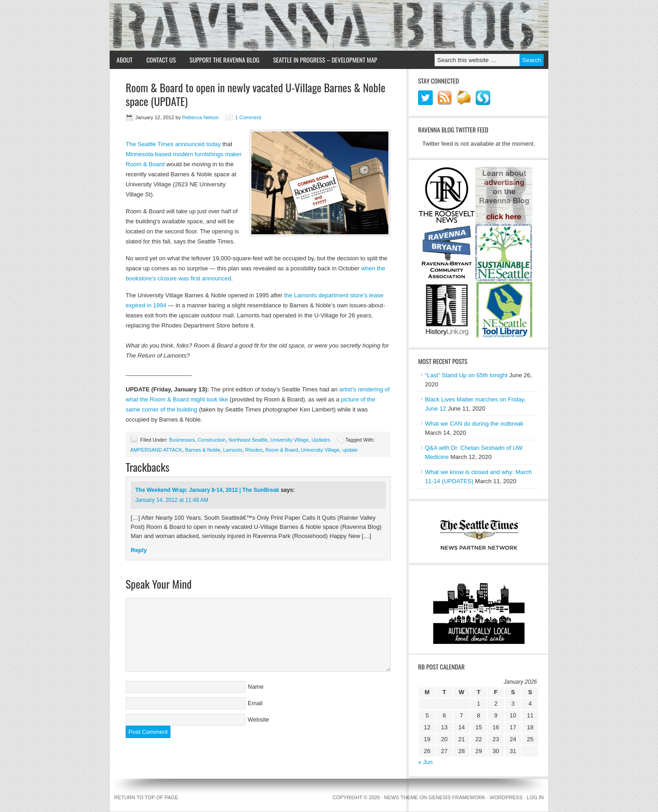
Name (256, 687)
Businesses (182, 440)
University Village (289, 440)
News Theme (401, 797)
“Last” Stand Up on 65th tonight (466, 375)
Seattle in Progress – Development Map (325, 60)
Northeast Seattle (248, 440)
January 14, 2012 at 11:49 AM (172, 500)
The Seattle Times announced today (173, 144)
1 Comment (248, 117)
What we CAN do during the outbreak (474, 424)
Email (255, 703)
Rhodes (254, 450)
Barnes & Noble (203, 450)
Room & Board (282, 450)
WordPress (506, 797)
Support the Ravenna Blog (225, 60)
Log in (535, 797)
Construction (212, 440)
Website (258, 720)
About (125, 60)
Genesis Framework (457, 797)
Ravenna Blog (329, 26)
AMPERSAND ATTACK (156, 450)
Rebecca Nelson (201, 117)
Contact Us (161, 60)
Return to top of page (146, 797)
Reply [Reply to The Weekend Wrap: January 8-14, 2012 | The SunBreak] (139, 550)
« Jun (425, 762)
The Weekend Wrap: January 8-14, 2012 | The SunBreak (207, 490)
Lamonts (233, 450)
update (350, 450)
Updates (321, 440)
